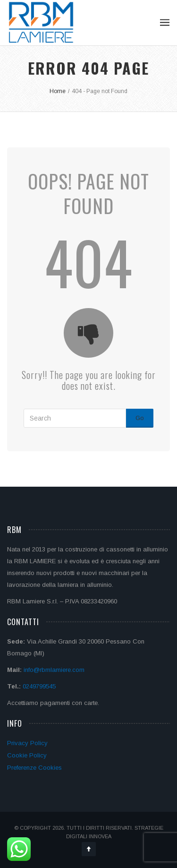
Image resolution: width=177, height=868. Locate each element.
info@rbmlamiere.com (54, 670)
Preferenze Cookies (34, 768)
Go (140, 418)
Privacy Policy (27, 743)
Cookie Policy (27, 755)
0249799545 (39, 686)
